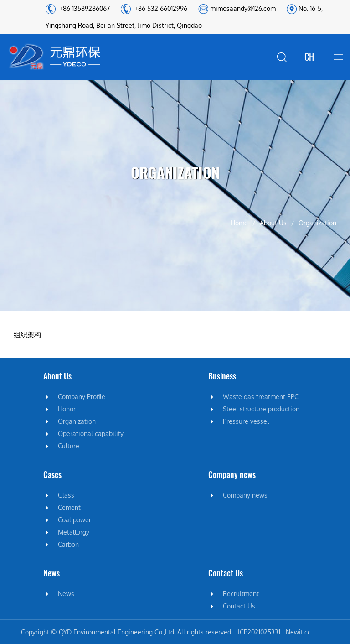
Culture (69, 446)
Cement (69, 508)
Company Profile (82, 397)
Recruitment (241, 594)
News (66, 594)
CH (309, 57)
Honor (67, 409)
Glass (66, 495)
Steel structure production (261, 409)
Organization (77, 421)
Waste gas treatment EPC (261, 397)
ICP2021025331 (259, 632)
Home (239, 223)
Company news (245, 495)
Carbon (68, 545)
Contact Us (239, 606)
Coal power (75, 520)
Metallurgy (74, 532)
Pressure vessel (246, 421)
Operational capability (91, 434)
